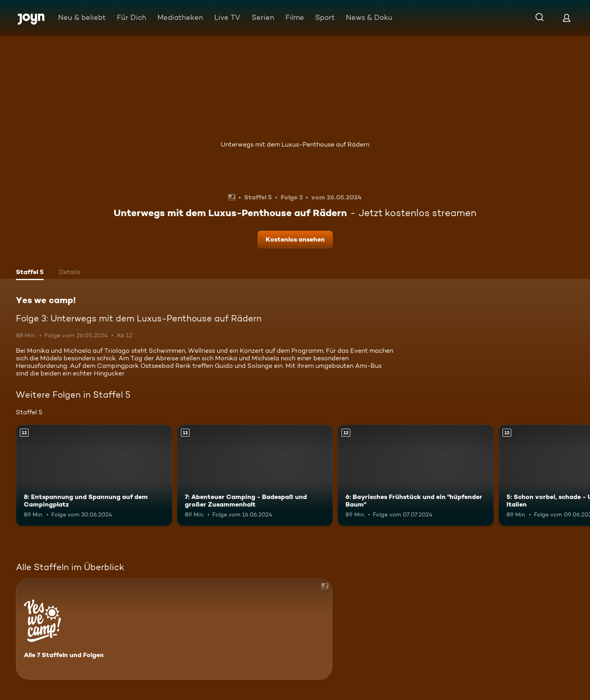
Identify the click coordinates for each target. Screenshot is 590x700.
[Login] (567, 18)
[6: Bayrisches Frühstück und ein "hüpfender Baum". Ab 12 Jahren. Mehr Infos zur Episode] (416, 475)
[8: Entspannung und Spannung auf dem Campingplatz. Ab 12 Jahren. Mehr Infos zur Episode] (94, 475)
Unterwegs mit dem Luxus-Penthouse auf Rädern (295, 144)
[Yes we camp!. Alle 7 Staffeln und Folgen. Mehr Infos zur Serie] (174, 629)
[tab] (30, 273)
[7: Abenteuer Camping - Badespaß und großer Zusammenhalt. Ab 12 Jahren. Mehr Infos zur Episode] (255, 475)
